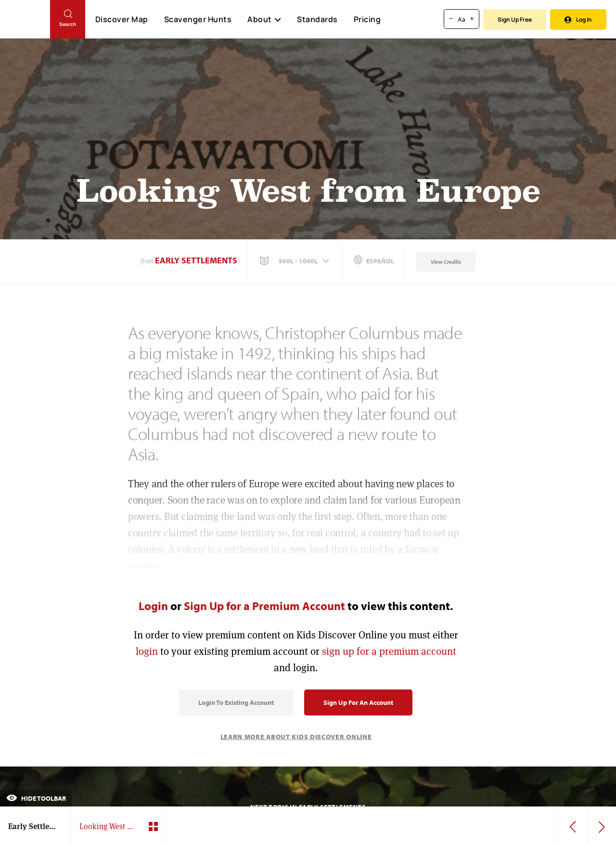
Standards (317, 19)
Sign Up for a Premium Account (264, 606)
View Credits (446, 262)
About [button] (264, 19)
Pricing (367, 19)
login (147, 651)
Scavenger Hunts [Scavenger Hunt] (198, 20)
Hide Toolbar (36, 798)
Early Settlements (196, 260)
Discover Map (122, 19)
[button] (295, 261)
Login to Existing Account (236, 702)
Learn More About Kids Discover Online (296, 737)
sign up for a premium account (389, 651)
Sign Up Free (515, 19)
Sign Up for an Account (358, 702)
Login (153, 606)
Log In (578, 19)
